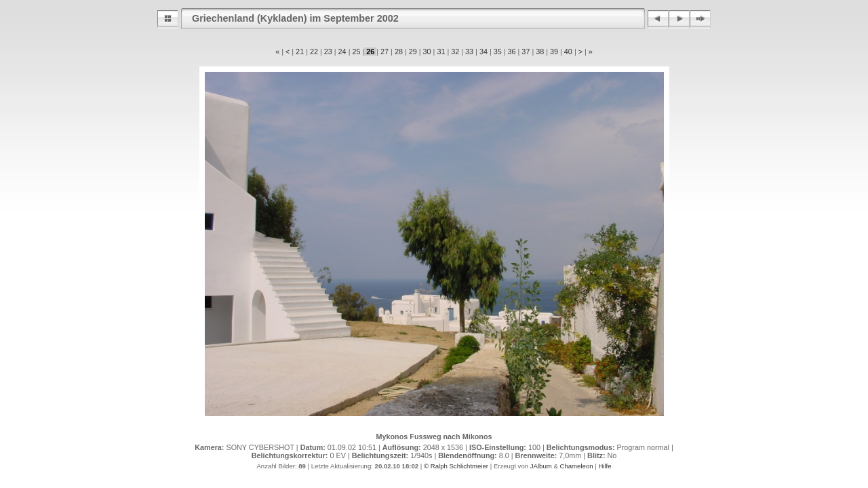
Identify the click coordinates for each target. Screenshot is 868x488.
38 (540, 52)
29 (413, 52)
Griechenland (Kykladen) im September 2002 (295, 18)
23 (328, 52)
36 (512, 52)
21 (300, 52)
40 (568, 52)
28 (399, 52)
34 (484, 52)
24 (342, 52)
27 (384, 52)
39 (554, 52)
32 (455, 52)
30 (427, 52)
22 (314, 52)
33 (469, 52)
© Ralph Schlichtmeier (456, 466)
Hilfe (605, 466)
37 (526, 52)
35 (498, 52)
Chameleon (576, 466)
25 (356, 52)
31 (441, 52)
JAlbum (541, 466)
